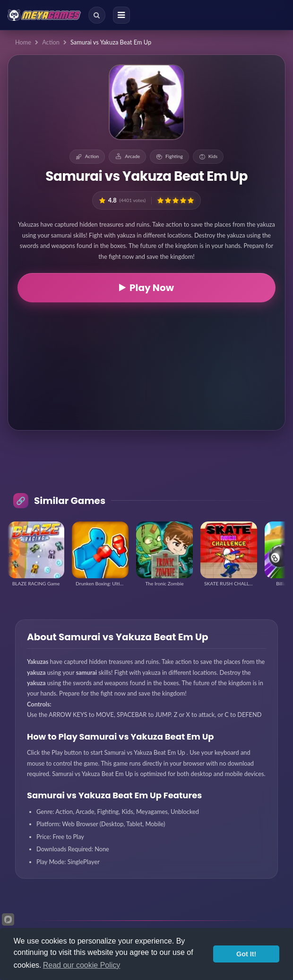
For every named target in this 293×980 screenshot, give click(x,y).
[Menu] (121, 15)
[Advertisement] (146, 365)
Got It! (246, 954)
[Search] (97, 15)
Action (51, 42)
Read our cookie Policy (82, 965)
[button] (160, 200)
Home (23, 42)
